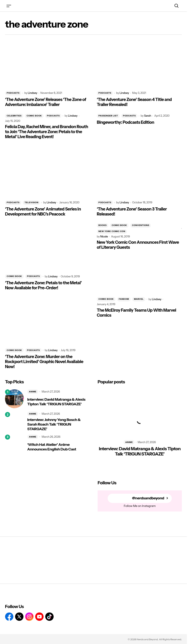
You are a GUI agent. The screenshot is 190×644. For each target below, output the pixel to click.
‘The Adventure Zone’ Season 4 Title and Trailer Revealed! (134, 102)
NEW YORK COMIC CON (112, 231)
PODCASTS (13, 93)
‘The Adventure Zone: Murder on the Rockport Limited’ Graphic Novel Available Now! (44, 362)
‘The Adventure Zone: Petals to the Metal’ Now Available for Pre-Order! (43, 285)
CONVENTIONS (141, 225)
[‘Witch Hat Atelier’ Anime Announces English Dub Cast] (14, 444)
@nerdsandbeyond (148, 498)
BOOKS (103, 225)
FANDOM (124, 299)
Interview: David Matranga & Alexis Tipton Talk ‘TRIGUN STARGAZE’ (56, 402)
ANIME (33, 392)
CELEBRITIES (14, 116)
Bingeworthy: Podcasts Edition (125, 122)
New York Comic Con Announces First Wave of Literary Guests (138, 245)
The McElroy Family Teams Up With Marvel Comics (136, 313)
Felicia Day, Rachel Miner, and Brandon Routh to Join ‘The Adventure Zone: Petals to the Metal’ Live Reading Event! (47, 132)
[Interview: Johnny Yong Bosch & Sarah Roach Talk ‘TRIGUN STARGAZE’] (14, 421)
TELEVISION (31, 202)
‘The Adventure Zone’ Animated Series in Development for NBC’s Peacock (43, 212)
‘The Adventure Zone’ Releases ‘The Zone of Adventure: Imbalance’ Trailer (46, 102)
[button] (9, 6)
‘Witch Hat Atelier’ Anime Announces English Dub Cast (52, 447)
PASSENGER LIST (108, 116)
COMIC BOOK (34, 116)
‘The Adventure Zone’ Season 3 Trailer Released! (132, 212)
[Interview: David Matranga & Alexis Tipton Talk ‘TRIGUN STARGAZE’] (14, 399)
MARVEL (139, 299)
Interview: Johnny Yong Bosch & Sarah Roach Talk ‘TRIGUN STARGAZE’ (54, 424)
